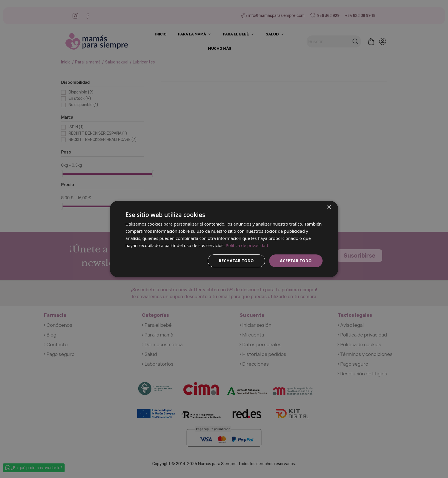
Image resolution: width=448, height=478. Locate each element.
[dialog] (224, 239)
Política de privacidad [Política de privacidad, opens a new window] (247, 245)
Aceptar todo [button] (296, 261)
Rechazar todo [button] (236, 261)
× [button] (329, 207)
